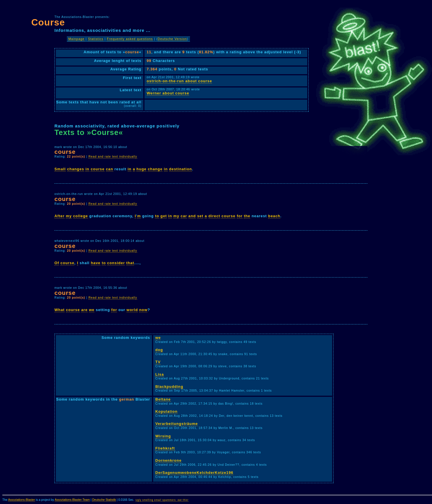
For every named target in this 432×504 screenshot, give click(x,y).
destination (181, 169)
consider (116, 263)
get (164, 216)
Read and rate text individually (113, 157)
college (81, 216)
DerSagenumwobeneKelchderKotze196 (194, 473)
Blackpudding (169, 387)
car (184, 216)
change (155, 169)
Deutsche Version (172, 39)
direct (214, 216)
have (96, 263)
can (110, 169)
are (84, 310)
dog (159, 350)
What (60, 310)
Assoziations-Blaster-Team (72, 500)
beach (274, 216)
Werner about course (168, 93)
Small (60, 169)
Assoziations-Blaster (22, 500)
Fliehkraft (165, 448)
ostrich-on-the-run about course (180, 81)
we (92, 310)
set (200, 216)
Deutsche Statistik (104, 500)
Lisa (160, 374)
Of (57, 263)
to (157, 216)
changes (76, 169)
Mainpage (76, 39)
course (98, 169)
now (143, 310)
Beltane (163, 399)
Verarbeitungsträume (176, 424)
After (60, 216)
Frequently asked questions (130, 39)
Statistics (96, 39)
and (192, 216)
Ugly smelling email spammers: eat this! (162, 500)
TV (158, 362)
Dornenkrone (168, 460)
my (69, 216)
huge (141, 169)
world (132, 310)
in (87, 169)
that (130, 263)
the (247, 216)
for (240, 216)
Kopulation (166, 411)
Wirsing (163, 436)
